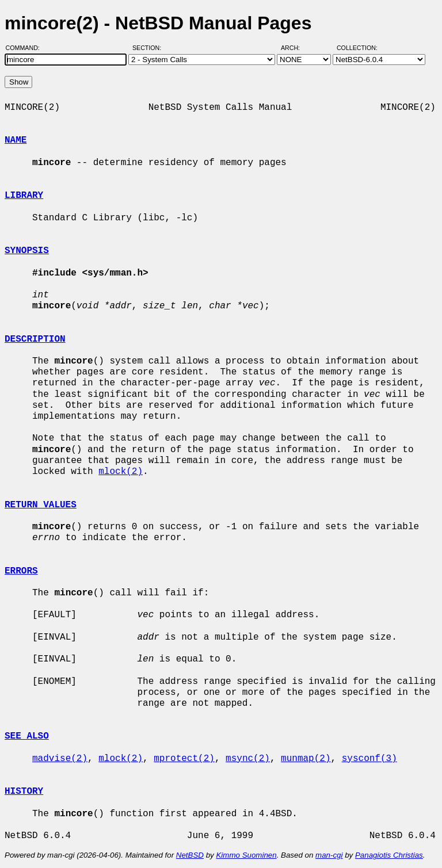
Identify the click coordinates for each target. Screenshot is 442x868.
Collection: (357, 48)
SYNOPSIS (27, 251)
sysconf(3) (369, 759)
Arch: (296, 48)
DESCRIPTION (35, 339)
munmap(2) (306, 759)
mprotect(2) (184, 759)
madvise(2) (60, 759)
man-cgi (329, 855)
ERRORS (21, 571)
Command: (26, 48)
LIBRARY (24, 196)
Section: (149, 48)
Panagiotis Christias (389, 855)
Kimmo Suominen (246, 855)
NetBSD (190, 855)
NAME (16, 140)
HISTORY (24, 791)
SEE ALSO (27, 736)
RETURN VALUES (41, 505)
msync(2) (248, 759)
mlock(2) (121, 472)
